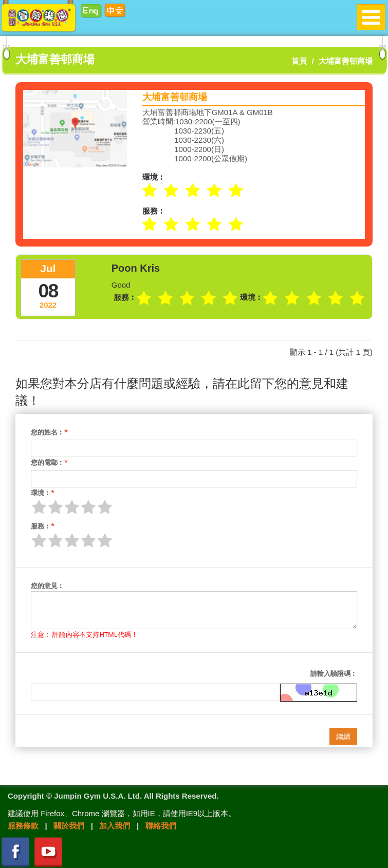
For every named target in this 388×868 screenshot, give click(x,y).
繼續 (343, 736)
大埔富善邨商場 (346, 61)
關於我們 (69, 826)
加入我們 (115, 826)
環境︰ (43, 493)
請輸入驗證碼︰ (334, 673)
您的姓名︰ (49, 432)
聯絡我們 (161, 826)
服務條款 (23, 826)
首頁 (299, 61)
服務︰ (43, 526)
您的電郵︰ (49, 462)
